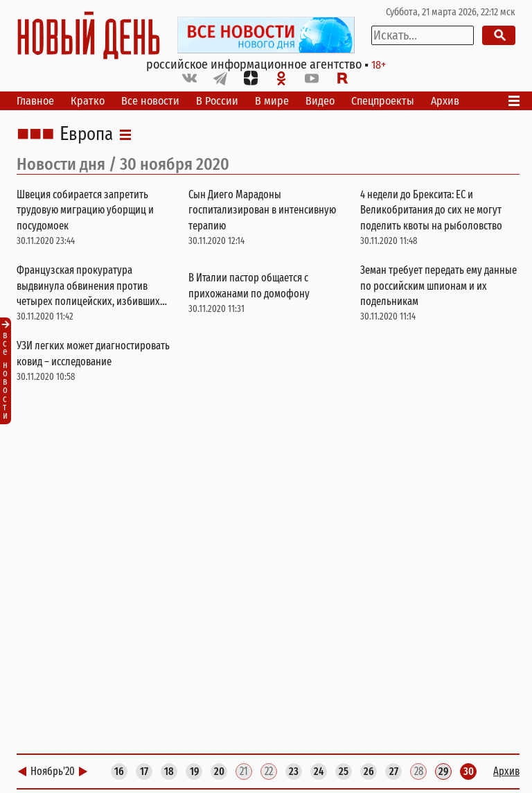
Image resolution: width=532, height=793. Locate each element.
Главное (35, 101)
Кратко (88, 101)
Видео (320, 101)
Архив (445, 101)
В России (217, 101)
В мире (272, 101)
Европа (86, 134)
